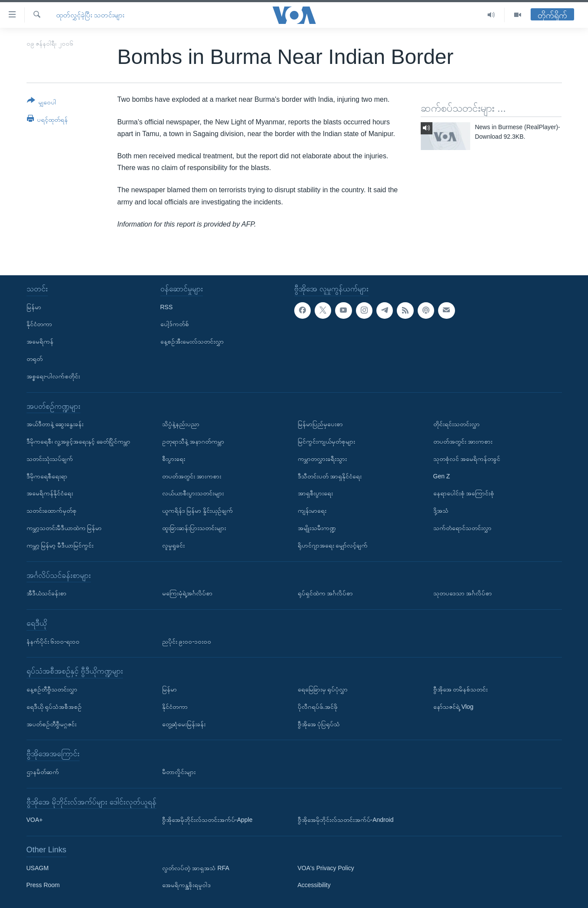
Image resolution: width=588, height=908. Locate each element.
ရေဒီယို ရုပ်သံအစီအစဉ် (54, 707)
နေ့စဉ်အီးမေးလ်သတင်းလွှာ (192, 341)
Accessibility (314, 885)
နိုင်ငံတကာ (39, 324)
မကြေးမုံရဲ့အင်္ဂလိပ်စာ (187, 593)
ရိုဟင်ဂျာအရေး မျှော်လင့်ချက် (333, 545)
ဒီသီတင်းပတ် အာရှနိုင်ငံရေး (330, 476)
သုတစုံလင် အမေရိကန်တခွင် (467, 459)
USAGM (38, 868)
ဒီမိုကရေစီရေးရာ (47, 476)
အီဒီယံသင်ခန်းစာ (47, 593)
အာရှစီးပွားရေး (315, 493)
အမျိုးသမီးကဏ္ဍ (317, 528)
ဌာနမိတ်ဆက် (43, 772)
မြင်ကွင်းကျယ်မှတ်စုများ (326, 441)
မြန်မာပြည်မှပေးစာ (320, 424)
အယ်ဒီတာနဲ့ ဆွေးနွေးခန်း (55, 424)
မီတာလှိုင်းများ (179, 772)
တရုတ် (35, 359)
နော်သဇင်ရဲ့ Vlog (453, 707)
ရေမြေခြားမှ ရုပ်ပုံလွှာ (323, 689)
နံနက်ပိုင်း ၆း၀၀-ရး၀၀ (53, 641)
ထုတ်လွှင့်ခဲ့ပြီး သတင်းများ (90, 15)
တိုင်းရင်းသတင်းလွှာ (457, 424)
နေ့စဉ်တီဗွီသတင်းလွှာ (52, 689)
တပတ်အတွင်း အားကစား (192, 476)
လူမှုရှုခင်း (173, 545)
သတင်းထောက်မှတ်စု (51, 511)
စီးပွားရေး (174, 459)
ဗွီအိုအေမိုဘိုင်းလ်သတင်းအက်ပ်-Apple (207, 820)
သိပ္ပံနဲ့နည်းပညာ (181, 424)
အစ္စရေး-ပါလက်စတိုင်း (53, 376)
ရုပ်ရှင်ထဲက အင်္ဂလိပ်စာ (326, 593)
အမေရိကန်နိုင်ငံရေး (50, 493)
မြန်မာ (34, 307)
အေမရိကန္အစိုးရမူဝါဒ (186, 885)
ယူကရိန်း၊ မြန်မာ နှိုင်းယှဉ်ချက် (198, 511)
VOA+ (35, 820)
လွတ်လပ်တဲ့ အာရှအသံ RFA (196, 868)
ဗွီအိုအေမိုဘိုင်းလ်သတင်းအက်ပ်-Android (346, 820)
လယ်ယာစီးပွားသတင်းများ (193, 493)
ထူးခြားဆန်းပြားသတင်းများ (194, 528)
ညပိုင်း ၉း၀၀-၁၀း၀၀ (187, 641)
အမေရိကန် (40, 341)
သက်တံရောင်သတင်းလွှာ (462, 528)
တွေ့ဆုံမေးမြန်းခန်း (184, 724)
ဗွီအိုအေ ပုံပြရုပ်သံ (319, 724)
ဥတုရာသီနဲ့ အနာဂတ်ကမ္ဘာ (193, 441)
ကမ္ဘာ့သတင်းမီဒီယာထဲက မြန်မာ (64, 528)
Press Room (43, 885)
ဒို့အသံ (441, 511)
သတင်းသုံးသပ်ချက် (50, 459)
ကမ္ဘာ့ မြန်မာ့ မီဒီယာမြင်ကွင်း (60, 545)
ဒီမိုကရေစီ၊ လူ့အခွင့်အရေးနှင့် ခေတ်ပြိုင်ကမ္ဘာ (79, 441)
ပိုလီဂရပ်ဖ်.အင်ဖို (318, 707)
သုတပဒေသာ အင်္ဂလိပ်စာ (463, 593)
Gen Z (442, 476)
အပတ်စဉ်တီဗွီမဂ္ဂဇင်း (51, 724)
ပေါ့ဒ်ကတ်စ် (175, 324)
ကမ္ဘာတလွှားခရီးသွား (322, 459)
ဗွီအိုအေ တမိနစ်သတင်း (461, 689)
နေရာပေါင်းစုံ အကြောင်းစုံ (464, 493)
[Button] (42, 103)
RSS (167, 307)
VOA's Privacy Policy (326, 868)
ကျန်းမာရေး (312, 511)
